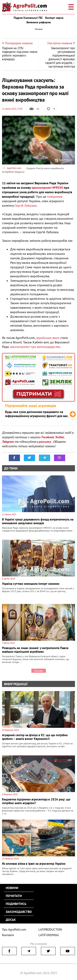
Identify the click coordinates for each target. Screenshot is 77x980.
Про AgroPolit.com (14, 930)
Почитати (14, 896)
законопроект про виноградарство (35, 347)
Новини (12, 888)
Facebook (48, 437)
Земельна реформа (38, 22)
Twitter (59, 437)
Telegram (8, 442)
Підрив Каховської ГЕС (28, 18)
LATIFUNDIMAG (49, 935)
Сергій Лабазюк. (26, 205)
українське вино (48, 338)
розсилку (45, 442)
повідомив (55, 196)
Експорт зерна (54, 18)
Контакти (8, 935)
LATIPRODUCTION (50, 930)
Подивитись (16, 904)
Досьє (11, 920)
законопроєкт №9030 (47, 188)
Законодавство (19, 912)
